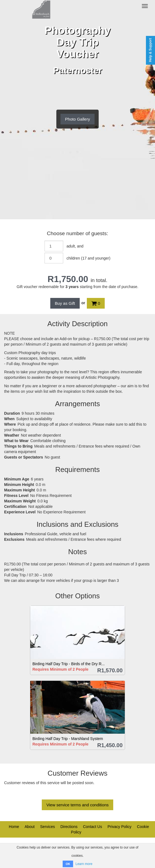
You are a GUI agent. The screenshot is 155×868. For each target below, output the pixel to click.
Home (14, 827)
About (30, 827)
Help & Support (150, 50)
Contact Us (92, 827)
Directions (69, 827)
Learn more (84, 864)
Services (48, 827)
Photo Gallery (78, 119)
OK (68, 864)
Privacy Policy (119, 827)
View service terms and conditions (78, 805)
